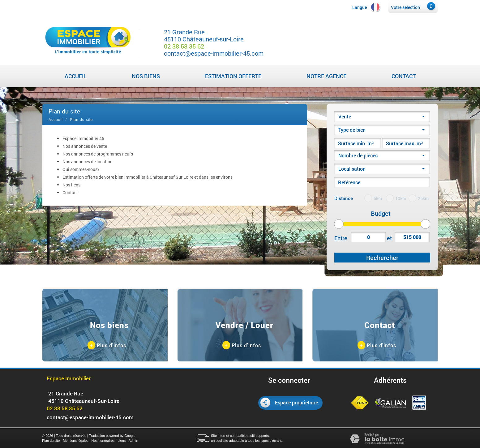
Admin (133, 441)
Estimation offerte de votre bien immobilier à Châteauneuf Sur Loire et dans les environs (148, 177)
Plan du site (51, 441)
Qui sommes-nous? (81, 169)
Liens (122, 441)
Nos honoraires (103, 441)
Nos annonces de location (88, 162)
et (389, 238)
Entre (341, 238)
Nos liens (71, 185)
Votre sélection (405, 7)
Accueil (76, 76)
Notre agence (326, 76)
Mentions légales (76, 441)
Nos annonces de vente (85, 146)
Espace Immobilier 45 (83, 138)
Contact (404, 76)
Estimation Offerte (233, 76)
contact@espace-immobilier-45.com (214, 53)
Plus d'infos (107, 346)
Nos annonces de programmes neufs (98, 154)
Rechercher (382, 258)
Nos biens (146, 76)
